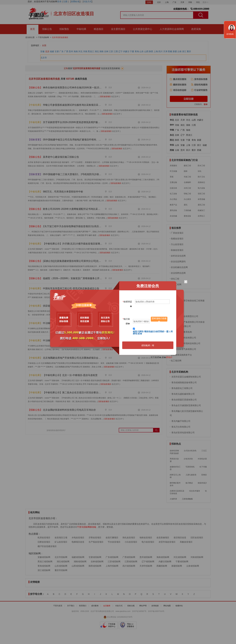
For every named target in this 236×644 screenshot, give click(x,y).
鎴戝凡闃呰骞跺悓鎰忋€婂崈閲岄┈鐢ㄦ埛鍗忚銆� (153, 333)
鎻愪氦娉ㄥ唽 (148, 345)
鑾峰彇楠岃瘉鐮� (159, 319)
